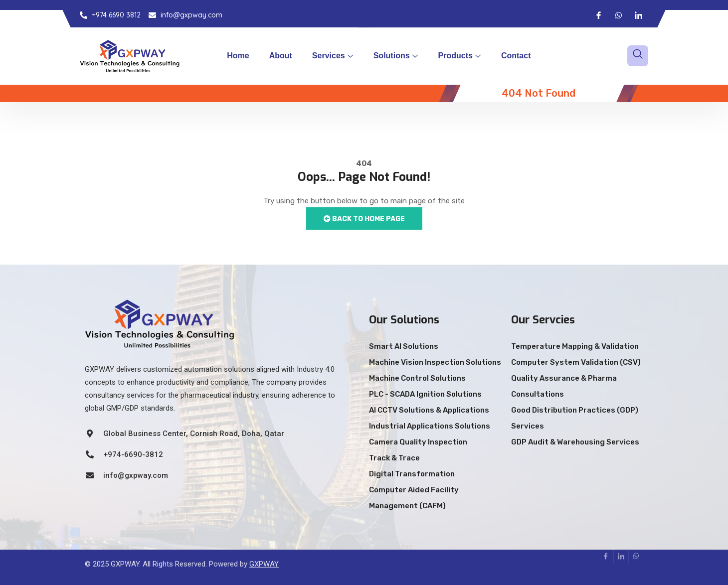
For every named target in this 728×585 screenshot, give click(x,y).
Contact (516, 56)
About (281, 56)
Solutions (396, 56)
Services (333, 56)
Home (238, 56)
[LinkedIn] (638, 15)
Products (459, 56)
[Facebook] (598, 15)
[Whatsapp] (618, 15)
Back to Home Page (364, 219)
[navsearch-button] (638, 56)
